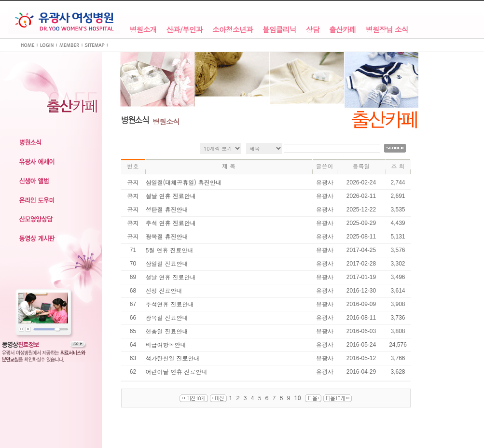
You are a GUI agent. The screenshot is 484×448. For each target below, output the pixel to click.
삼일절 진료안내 (167, 263)
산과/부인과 (185, 30)
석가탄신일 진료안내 (173, 358)
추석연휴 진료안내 (170, 304)
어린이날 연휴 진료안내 (177, 371)
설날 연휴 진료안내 (171, 277)
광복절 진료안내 (167, 317)
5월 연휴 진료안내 (170, 250)
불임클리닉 (279, 30)
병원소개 (143, 30)
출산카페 (343, 30)
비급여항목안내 (166, 344)
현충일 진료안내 (167, 331)
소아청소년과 (233, 30)
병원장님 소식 (387, 30)
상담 (313, 30)
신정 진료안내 (164, 290)
